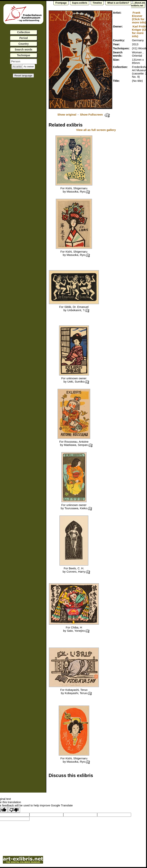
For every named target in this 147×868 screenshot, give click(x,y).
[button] (17, 67)
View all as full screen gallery (96, 130)
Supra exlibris (80, 3)
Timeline (97, 3)
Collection (24, 32)
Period (24, 38)
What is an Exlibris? (118, 3)
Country (24, 44)
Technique (24, 55)
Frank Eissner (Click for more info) (139, 17)
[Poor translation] (14, 810)
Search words (24, 50)
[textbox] (23, 61)
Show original (67, 114)
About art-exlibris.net (138, 4)
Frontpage (61, 3)
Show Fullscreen (92, 114)
